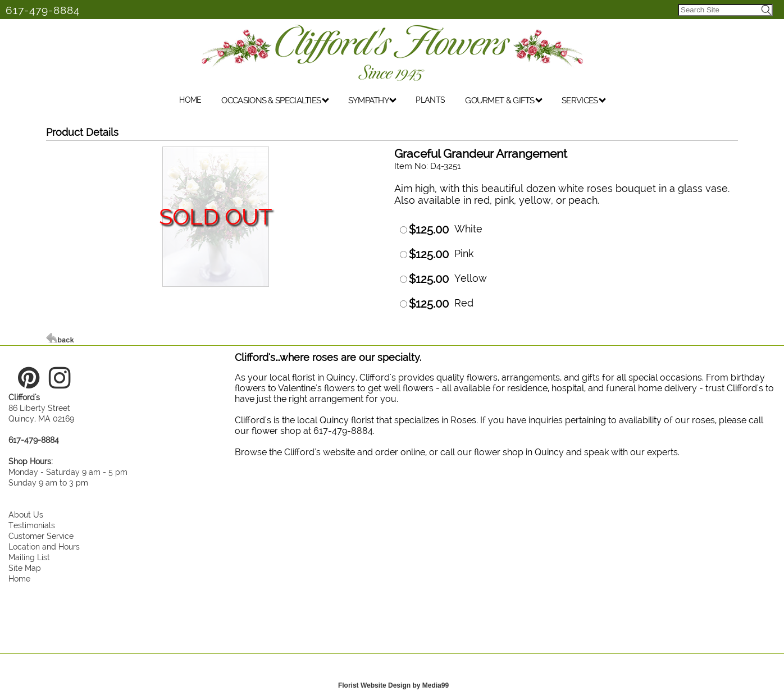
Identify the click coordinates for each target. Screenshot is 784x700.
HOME (190, 100)
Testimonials (32, 525)
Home (19, 578)
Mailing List (29, 557)
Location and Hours (44, 546)
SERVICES (584, 100)
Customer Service (41, 536)
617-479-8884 (43, 10)
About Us (26, 514)
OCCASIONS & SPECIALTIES (275, 100)
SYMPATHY (373, 100)
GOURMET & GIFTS (504, 100)
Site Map (25, 568)
